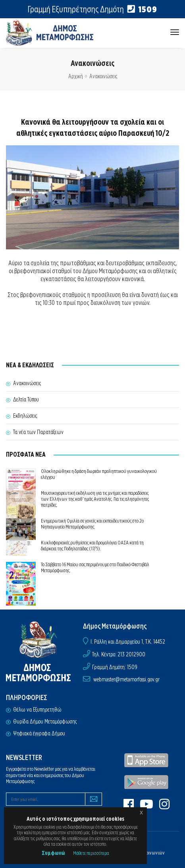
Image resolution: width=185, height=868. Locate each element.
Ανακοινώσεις (103, 76)
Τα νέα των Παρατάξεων (38, 432)
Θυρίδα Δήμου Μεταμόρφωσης (45, 721)
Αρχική (76, 76)
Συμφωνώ (53, 853)
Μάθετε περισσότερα (91, 853)
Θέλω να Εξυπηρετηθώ (37, 710)
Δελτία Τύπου (26, 399)
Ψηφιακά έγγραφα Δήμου (39, 733)
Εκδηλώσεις (25, 416)
